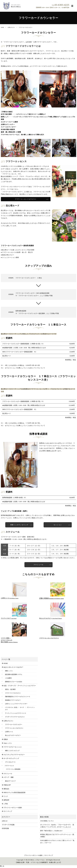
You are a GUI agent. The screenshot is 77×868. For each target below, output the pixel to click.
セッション (58, 525)
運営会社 (6, 790)
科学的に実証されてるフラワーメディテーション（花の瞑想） (57, 836)
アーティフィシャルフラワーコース (16, 714)
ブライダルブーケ (10, 763)
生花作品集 (5, 829)
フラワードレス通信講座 (13, 770)
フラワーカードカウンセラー (14, 725)
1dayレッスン (8, 744)
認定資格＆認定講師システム (14, 675)
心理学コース (9, 733)
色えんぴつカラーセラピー (13, 736)
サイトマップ (8, 812)
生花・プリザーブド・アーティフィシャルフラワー (20, 687)
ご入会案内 (8, 679)
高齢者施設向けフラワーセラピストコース (18, 697)
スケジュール (38, 565)
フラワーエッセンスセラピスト (26, 199)
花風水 (6, 740)
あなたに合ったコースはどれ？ (13, 668)
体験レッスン (9, 672)
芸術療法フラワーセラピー (13, 701)
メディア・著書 (9, 778)
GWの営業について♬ (47, 822)
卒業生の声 (7, 786)
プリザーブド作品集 (8, 825)
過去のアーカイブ (10, 782)
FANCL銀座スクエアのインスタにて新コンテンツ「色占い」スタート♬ (57, 842)
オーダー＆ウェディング (11, 759)
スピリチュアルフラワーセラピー (14, 755)
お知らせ (5, 822)
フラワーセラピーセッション (13, 748)
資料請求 (6, 801)
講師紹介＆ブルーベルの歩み (14, 682)
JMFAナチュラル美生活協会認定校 (15, 793)
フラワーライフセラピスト (13, 694)
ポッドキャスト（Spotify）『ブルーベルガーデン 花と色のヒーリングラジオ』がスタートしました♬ (57, 827)
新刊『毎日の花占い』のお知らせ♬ (51, 832)
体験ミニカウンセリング (19, 525)
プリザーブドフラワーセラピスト (15, 718)
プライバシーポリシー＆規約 (13, 808)
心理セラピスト (11, 27)
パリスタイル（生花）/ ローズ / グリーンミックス (20, 709)
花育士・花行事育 (10, 690)
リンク (6, 797)
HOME (2, 27)
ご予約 (6, 805)
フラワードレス (9, 766)
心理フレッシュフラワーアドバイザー (16, 705)
